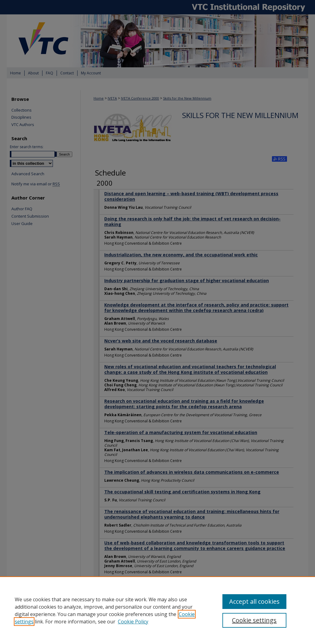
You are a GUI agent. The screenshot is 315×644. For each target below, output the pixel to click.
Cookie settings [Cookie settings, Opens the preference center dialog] (254, 620)
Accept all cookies (254, 601)
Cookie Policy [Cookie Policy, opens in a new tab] (133, 622)
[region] (157, 610)
